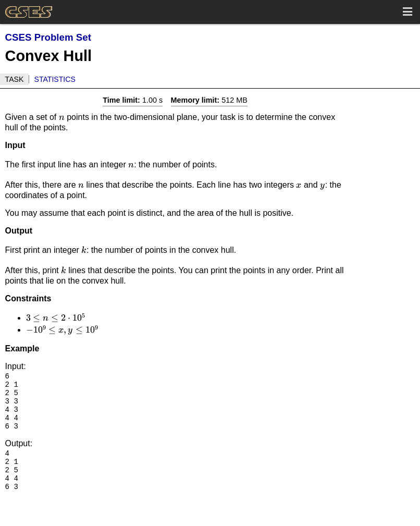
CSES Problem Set (48, 37)
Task (15, 79)
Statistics (55, 79)
